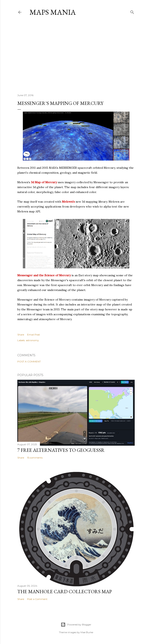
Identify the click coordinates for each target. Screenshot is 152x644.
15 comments (35, 458)
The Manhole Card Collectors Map (65, 591)
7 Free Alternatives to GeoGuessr (61, 450)
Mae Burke (87, 632)
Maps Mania (53, 12)
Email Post (34, 335)
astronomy (32, 340)
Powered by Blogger (76, 625)
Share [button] (21, 335)
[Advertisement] (76, 55)
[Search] (132, 11)
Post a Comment (29, 361)
